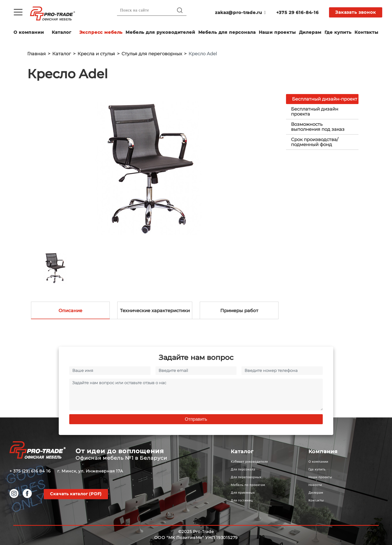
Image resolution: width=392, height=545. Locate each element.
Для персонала (243, 469)
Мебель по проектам (248, 485)
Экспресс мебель (101, 32)
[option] (153, 168)
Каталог (62, 32)
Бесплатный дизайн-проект (325, 99)
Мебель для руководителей (160, 32)
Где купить (338, 32)
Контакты (366, 32)
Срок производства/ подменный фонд (315, 142)
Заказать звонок (356, 12)
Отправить (196, 419)
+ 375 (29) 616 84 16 (30, 471)
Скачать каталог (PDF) (76, 494)
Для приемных (243, 493)
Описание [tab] (70, 311)
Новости (315, 485)
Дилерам (310, 32)
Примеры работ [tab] (239, 311)
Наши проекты (277, 32)
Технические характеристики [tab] (155, 311)
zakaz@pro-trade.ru (240, 13)
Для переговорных (246, 477)
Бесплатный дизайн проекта (315, 112)
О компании (29, 32)
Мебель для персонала (227, 32)
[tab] (322, 112)
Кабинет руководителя (249, 462)
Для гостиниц (242, 500)
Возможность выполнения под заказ (318, 127)
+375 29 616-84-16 (297, 13)
